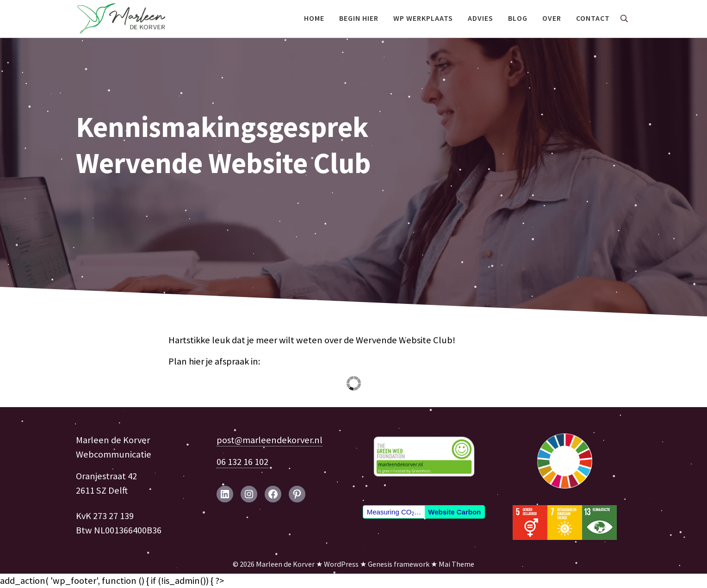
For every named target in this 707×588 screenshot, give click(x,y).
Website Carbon (454, 512)
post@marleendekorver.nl (270, 440)
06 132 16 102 (242, 462)
